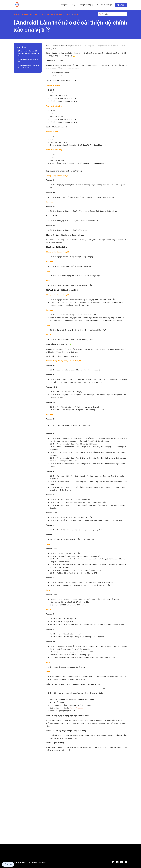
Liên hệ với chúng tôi (105, 5)
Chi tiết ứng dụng (76, 708)
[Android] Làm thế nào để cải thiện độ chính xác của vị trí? (29, 53)
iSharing (16, 14)
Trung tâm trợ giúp (86, 5)
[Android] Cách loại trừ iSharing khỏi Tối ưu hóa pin (29, 66)
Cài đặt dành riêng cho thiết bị (60, 14)
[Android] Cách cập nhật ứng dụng (28, 60)
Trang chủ (64, 5)
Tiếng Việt (121, 5)
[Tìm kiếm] (113, 14)
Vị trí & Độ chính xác (27, 14)
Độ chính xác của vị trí (42, 14)
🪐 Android (75, 14)
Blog (74, 5)
